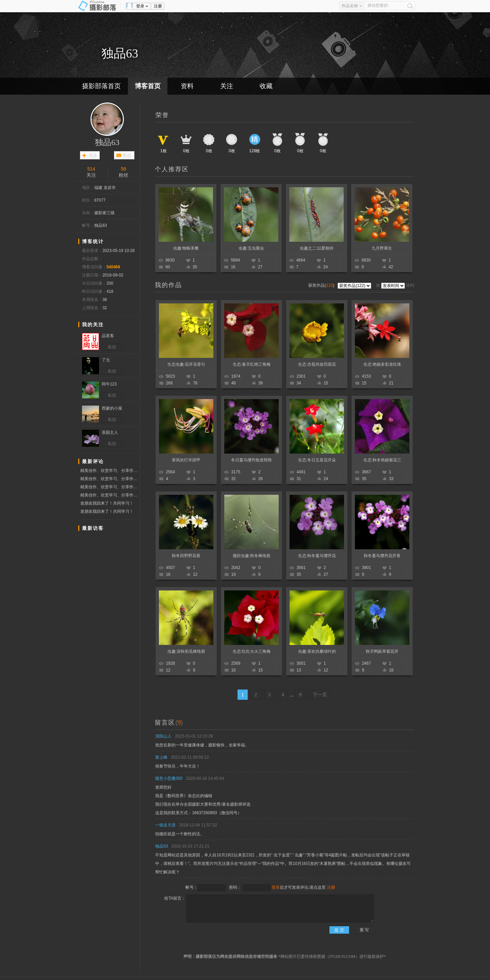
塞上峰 (161, 757)
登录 (140, 6)
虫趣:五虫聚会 (251, 248)
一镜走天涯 (165, 825)
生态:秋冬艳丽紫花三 (382, 460)
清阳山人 (163, 736)
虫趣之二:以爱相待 (317, 248)
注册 (158, 6)
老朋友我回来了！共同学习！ (107, 503)
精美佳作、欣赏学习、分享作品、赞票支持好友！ (110, 471)
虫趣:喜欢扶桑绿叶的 (317, 651)
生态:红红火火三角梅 (252, 651)
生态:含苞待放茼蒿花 (317, 364)
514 (91, 169)
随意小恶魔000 (169, 778)
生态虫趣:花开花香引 (186, 364)
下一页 (320, 695)
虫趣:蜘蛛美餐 (186, 248)
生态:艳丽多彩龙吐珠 (382, 364)
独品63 (107, 142)
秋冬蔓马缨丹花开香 (382, 556)
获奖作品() (322, 285)
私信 (127, 155)
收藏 (266, 86)
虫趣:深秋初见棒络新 (186, 651)
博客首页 (148, 86)
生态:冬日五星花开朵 (317, 460)
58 (124, 169)
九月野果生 (382, 248)
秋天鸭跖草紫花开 (382, 651)
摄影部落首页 (101, 86)
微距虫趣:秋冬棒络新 (252, 556)
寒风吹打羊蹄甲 (186, 460)
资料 (187, 86)
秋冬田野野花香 (186, 556)
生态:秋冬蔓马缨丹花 (317, 556)
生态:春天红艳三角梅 (252, 364)
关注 (227, 86)
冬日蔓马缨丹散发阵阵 (251, 460)
